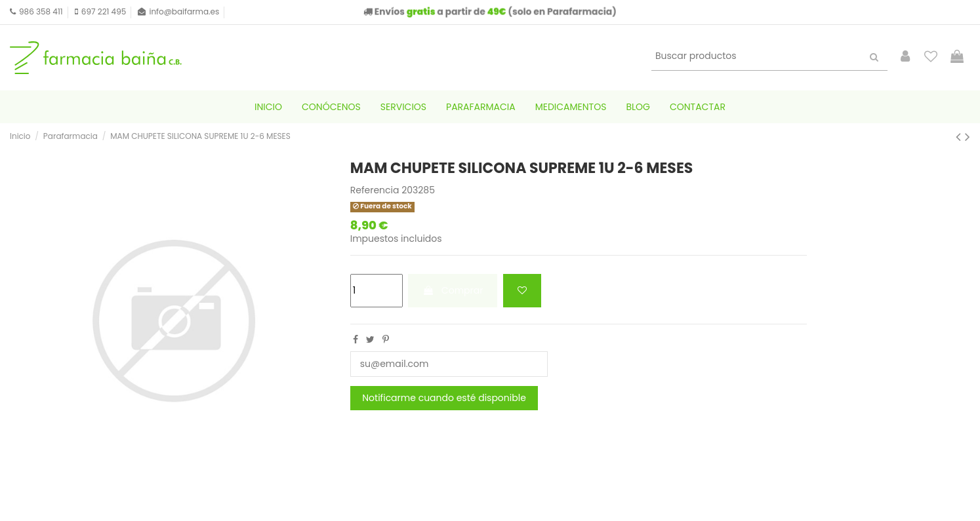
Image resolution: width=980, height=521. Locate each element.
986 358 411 (41, 11)
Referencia (375, 190)
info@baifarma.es (184, 11)
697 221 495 (104, 11)
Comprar (453, 290)
